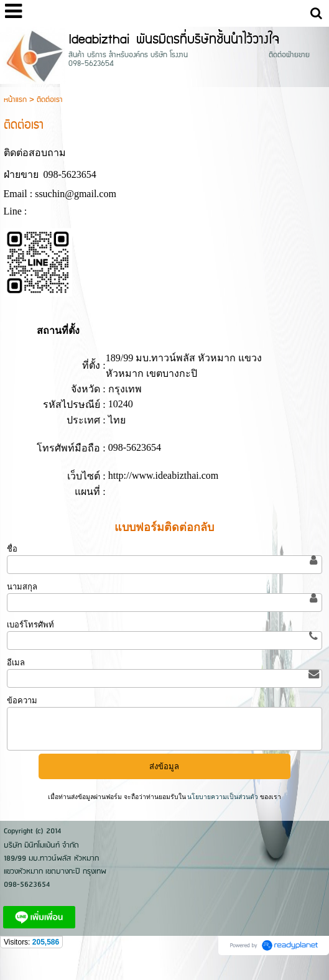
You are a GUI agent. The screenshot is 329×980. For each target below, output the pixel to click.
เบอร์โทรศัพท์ (30, 625)
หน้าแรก (15, 100)
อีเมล (16, 663)
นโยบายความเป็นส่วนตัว (223, 797)
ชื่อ (12, 549)
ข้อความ (22, 700)
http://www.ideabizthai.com (164, 475)
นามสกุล (22, 587)
